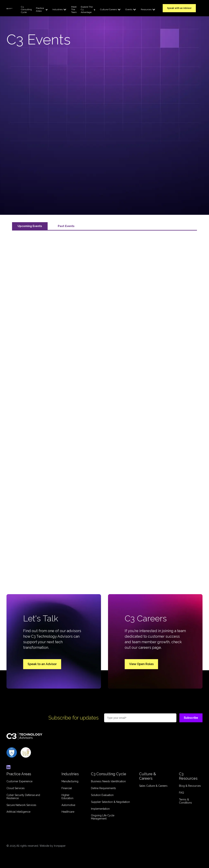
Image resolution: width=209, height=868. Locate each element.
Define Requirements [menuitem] (103, 788)
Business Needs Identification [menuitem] (108, 781)
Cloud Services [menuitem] (16, 788)
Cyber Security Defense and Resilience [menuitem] (23, 797)
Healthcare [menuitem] (68, 812)
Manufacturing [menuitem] (70, 781)
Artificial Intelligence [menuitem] (18, 812)
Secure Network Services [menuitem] (21, 805)
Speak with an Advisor (179, 8)
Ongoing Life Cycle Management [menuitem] (103, 817)
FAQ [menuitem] (181, 793)
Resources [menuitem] (146, 9)
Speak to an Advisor (42, 664)
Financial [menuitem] (67, 788)
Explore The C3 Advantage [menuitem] (87, 10)
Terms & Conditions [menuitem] (185, 801)
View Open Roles (141, 664)
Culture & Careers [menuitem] (148, 776)
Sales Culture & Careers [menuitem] (153, 786)
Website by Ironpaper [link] (53, 846)
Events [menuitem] (129, 9)
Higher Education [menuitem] (67, 797)
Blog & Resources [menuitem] (190, 786)
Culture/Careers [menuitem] (108, 9)
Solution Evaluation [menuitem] (102, 795)
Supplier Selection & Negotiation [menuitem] (110, 802)
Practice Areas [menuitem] (40, 9)
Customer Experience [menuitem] (19, 781)
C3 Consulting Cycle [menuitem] (26, 10)
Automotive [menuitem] (68, 805)
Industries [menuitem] (58, 9)
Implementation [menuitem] (100, 809)
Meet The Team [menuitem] (74, 10)
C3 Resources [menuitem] (188, 776)
